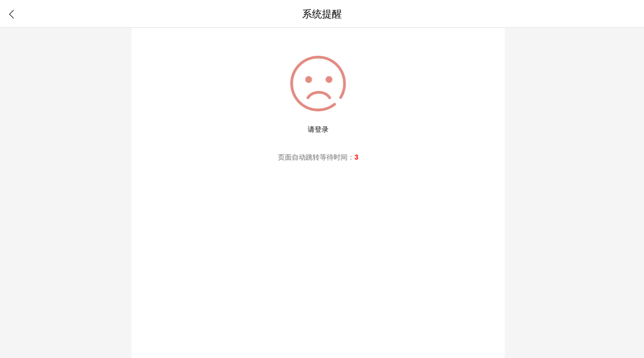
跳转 (312, 157)
